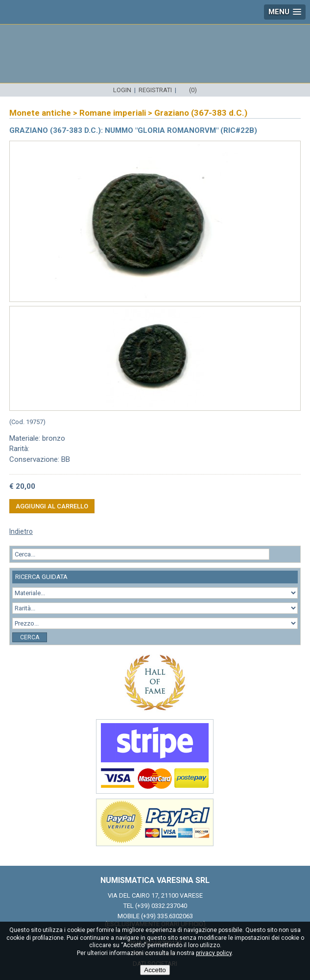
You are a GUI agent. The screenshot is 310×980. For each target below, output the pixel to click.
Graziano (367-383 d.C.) (201, 113)
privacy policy (214, 953)
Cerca (30, 637)
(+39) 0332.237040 (161, 906)
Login (122, 90)
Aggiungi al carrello (52, 506)
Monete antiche (40, 113)
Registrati (155, 90)
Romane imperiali (113, 113)
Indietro (21, 531)
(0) (193, 90)
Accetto (155, 970)
